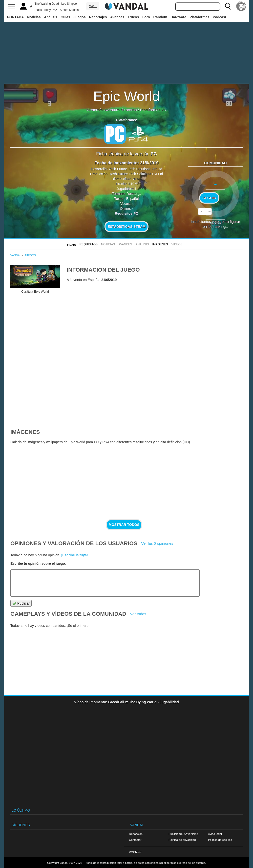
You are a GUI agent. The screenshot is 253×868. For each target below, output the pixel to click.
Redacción (136, 834)
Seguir (209, 198)
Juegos (80, 17)
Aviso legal (215, 834)
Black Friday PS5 (46, 10)
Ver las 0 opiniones (157, 543)
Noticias (34, 17)
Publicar (21, 603)
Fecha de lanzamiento (116, 163)
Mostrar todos (124, 525)
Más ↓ (93, 6)
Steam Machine (70, 10)
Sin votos (215, 223)
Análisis (51, 17)
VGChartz (135, 852)
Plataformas (199, 17)
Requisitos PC (127, 213)
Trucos (133, 17)
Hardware (178, 17)
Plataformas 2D (153, 110)
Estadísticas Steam (127, 227)
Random (160, 17)
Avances (117, 17)
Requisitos (89, 244)
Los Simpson (70, 4)
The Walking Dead (47, 4)
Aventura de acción (120, 110)
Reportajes (98, 17)
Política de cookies (220, 840)
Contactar (135, 840)
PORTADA (15, 17)
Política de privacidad (182, 840)
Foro (146, 17)
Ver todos (138, 614)
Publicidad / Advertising (183, 834)
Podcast (219, 17)
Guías (65, 17)
